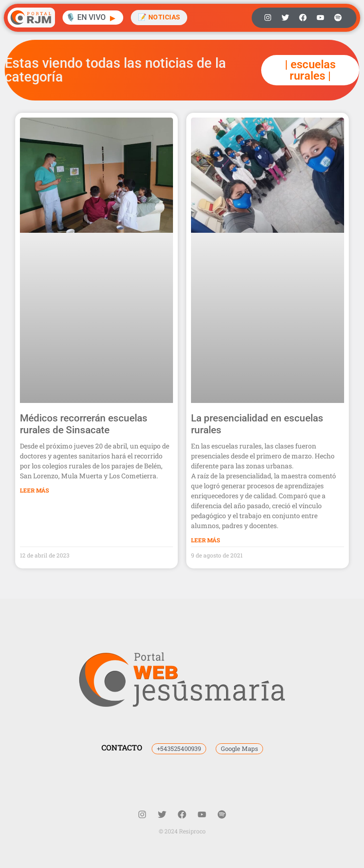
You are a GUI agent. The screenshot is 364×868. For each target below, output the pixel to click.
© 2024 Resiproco (182, 831)
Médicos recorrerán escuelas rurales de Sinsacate (84, 424)
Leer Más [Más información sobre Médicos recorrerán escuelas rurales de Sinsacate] (34, 490)
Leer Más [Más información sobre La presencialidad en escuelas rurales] (205, 540)
